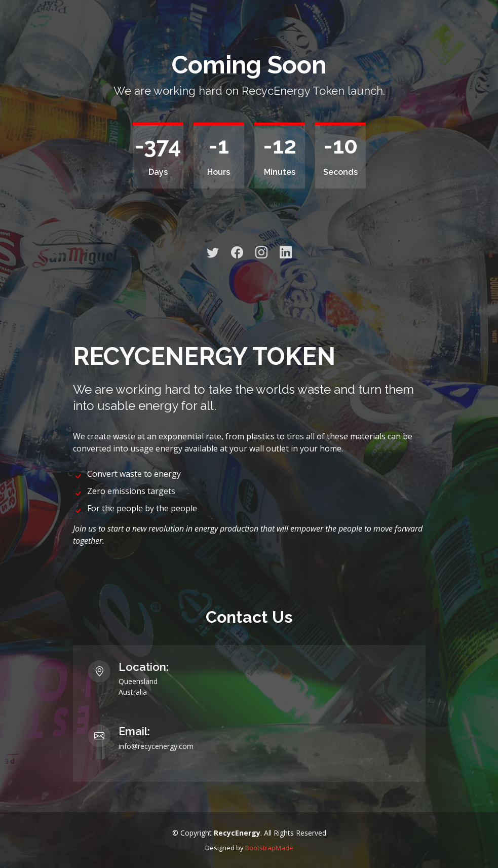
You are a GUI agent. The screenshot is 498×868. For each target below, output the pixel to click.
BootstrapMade (269, 848)
